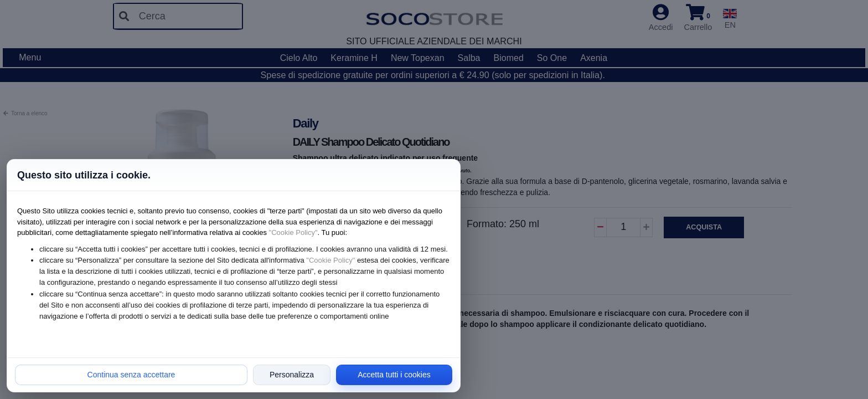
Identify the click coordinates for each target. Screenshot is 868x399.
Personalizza (292, 375)
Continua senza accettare (131, 375)
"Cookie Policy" (293, 232)
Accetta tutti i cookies (394, 375)
